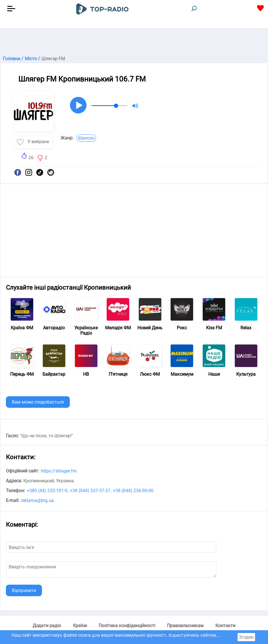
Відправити (24, 590)
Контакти (225, 626)
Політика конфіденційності (127, 626)
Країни (80, 626)
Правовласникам (185, 626)
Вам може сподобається (38, 402)
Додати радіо (47, 626)
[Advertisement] (134, 42)
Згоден (246, 637)
